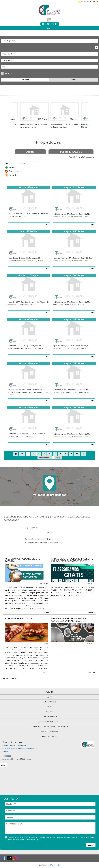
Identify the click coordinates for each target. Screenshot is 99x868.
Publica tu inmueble (71, 152)
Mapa (3, 765)
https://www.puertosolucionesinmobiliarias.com (21, 748)
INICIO (50, 707)
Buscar (74, 80)
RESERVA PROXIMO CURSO (50, 722)
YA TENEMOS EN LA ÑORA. (19, 619)
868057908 (7, 751)
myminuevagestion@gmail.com (15, 745)
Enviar (50, 533)
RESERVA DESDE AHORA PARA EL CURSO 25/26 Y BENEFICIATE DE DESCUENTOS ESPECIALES (69, 621)
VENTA (50, 697)
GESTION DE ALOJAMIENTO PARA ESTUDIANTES (49, 727)
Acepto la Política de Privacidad (41, 539)
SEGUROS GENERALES (49, 732)
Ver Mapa (8, 73)
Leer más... (46, 613)
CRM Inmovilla (55, 865)
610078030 (7, 756)
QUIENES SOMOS (50, 702)
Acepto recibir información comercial (43, 543)
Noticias (49, 712)
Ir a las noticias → (10, 678)
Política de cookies (49, 736)
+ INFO (47, 225)
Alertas (30, 152)
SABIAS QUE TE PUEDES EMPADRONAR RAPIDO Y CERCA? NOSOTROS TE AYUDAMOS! (73, 561)
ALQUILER (50, 692)
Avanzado (25, 80)
